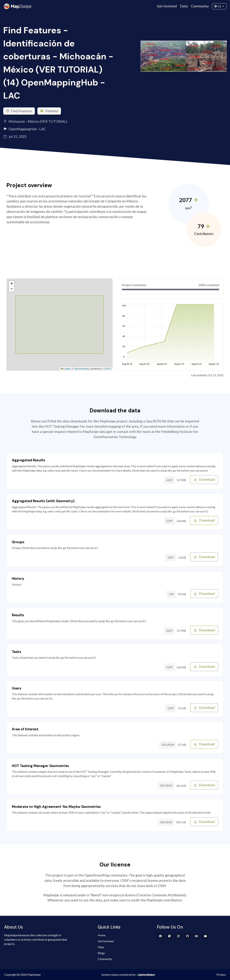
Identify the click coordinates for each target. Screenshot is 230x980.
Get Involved (167, 6)
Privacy (221, 975)
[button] (11, 284)
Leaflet (65, 369)
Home (102, 935)
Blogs (101, 953)
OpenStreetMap (82, 369)
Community (200, 6)
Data (184, 6)
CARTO (108, 369)
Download (204, 479)
